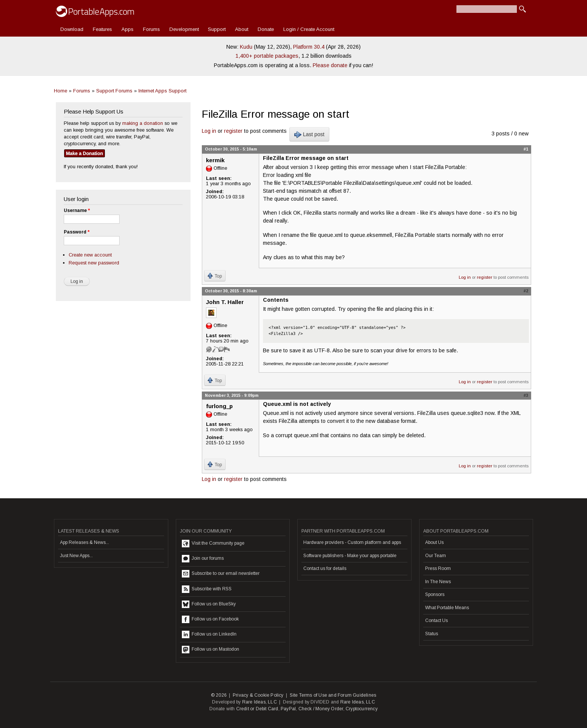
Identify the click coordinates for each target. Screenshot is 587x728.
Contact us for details (325, 568)
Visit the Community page (213, 544)
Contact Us (436, 620)
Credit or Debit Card (257, 709)
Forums (151, 29)
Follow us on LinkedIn (209, 634)
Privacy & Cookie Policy (258, 695)
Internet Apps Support (162, 91)
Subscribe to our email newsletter (221, 574)
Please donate (330, 65)
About (242, 29)
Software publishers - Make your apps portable (350, 556)
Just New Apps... (76, 556)
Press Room (438, 568)
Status (432, 634)
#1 (526, 149)
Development (184, 29)
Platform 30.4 (309, 47)
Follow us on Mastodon (211, 650)
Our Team (436, 556)
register (233, 131)
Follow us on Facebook (210, 619)
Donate (266, 29)
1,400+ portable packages (267, 56)
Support (217, 29)
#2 (526, 291)
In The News (438, 582)
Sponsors (435, 594)
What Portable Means (447, 608)
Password (77, 232)
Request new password (94, 263)
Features (102, 29)
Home (61, 91)
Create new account (90, 255)
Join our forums (203, 559)
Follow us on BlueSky (209, 604)
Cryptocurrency (362, 709)
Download (72, 29)
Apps (128, 29)
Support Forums (114, 91)
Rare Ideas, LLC (260, 702)
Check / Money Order (321, 709)
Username (77, 210)
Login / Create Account (309, 29)
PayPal (288, 709)
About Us (434, 542)
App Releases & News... (85, 542)
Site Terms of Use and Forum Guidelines (333, 695)
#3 (526, 395)
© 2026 (219, 695)
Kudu (246, 47)
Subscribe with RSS (207, 589)
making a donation (143, 123)
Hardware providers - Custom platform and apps (352, 542)
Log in (209, 131)
